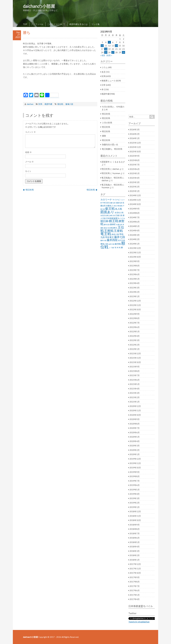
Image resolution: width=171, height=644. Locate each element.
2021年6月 (135, 380)
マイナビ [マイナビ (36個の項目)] (116, 200)
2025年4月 (135, 178)
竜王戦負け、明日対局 (112, 178)
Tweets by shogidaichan (139, 622)
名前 (28, 152)
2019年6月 (135, 485)
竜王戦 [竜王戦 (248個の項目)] (106, 234)
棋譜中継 (48, 104)
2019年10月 (135, 468)
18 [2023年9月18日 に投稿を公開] (106, 49)
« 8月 (103, 55)
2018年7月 (135, 533)
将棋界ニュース (109, 81)
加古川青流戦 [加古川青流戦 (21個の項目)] (118, 206)
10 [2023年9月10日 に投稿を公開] (102, 46)
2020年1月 (135, 454)
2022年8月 (135, 318)
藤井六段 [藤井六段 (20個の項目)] (103, 240)
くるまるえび (119, 162)
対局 (40, 104)
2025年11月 (135, 147)
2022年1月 (135, 349)
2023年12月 (135, 248)
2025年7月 (135, 165)
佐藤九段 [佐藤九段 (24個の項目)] (119, 203)
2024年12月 (135, 195)
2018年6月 (135, 538)
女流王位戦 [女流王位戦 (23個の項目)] (104, 215)
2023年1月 (135, 296)
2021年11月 (135, 358)
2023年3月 (135, 288)
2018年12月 (135, 511)
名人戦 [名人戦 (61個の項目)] (118, 209)
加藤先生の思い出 (110, 144)
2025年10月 (135, 151)
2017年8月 (135, 582)
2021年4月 (135, 389)
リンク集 (96, 24)
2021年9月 (135, 367)
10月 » (109, 55)
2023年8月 (135, 266)
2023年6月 (135, 274)
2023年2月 (135, 292)
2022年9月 (135, 314)
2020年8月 (135, 424)
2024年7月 (135, 217)
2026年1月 (135, 138)
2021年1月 (135, 402)
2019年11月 (135, 463)
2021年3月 (135, 393)
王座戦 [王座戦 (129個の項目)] (118, 231)
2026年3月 (135, 129)
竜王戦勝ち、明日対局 (112, 149)
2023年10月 (135, 257)
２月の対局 (107, 123)
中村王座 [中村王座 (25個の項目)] (106, 203)
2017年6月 (135, 590)
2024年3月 (135, 235)
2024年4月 (135, 230)
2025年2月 (135, 187)
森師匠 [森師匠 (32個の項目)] (113, 224)
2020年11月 (135, 410)
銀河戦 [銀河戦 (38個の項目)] (118, 244)
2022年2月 (135, 345)
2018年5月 (135, 542)
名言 (104, 72)
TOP (25, 24)
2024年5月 (135, 226)
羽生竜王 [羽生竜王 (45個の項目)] (109, 237)
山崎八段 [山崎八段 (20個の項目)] (112, 215)
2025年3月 (135, 182)
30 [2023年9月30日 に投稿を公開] (123, 52)
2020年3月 (135, 446)
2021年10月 (135, 362)
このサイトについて (56, 24)
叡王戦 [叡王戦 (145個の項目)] (110, 208)
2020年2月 (135, 450)
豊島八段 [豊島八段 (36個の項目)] (104, 244)
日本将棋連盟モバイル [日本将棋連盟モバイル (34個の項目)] (116, 218)
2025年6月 (135, 169)
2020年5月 (135, 437)
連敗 (104, 136)
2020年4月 (135, 441)
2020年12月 (135, 406)
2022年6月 (135, 327)
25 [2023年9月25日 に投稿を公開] (106, 52)
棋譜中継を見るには (78, 24)
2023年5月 (135, 279)
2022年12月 (135, 301)
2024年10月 (135, 204)
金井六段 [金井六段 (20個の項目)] (111, 244)
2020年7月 (135, 428)
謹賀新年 (106, 162)
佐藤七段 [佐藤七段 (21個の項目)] (112, 203)
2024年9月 (135, 209)
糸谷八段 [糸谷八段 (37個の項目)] (115, 234)
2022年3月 (135, 340)
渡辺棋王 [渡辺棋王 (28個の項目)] (114, 228)
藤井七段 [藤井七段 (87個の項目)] (120, 237)
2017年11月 (135, 569)
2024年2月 (135, 239)
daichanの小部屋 (39, 6)
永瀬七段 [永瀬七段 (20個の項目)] (119, 224)
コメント (30, 132)
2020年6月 (135, 432)
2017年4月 (135, 599)
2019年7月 (135, 481)
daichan (30, 104)
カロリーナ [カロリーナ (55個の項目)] (106, 199)
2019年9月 (135, 472)
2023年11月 (135, 252)
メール (29, 162)
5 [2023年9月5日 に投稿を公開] (109, 42)
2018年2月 (135, 555)
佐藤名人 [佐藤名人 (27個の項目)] (110, 206)
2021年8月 (135, 371)
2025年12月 (135, 143)
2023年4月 (135, 283)
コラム (105, 67)
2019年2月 (135, 503)
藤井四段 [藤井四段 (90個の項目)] (112, 240)
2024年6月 (135, 222)
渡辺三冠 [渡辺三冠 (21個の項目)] (107, 228)
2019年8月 (135, 476)
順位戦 (60, 104)
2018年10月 (135, 520)
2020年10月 (135, 415)
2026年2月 (135, 134)
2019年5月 (135, 490)
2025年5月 (135, 173)
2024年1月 (135, 244)
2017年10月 (135, 573)
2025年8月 (135, 160)
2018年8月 (135, 529)
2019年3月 (135, 498)
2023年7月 (135, 270)
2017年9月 (135, 577)
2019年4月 (135, 494)
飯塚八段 (69, 104)
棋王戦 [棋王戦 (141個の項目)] (114, 221)
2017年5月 (135, 595)
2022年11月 (135, 305)
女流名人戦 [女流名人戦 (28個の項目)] (119, 213)
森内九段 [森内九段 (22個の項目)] (107, 224)
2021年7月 (135, 375)
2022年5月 (135, 331)
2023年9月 (135, 261)
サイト (28, 171)
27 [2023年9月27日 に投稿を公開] (113, 52)
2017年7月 (135, 586)
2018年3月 (135, 551)
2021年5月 (135, 384)
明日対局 (30, 190)
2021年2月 (135, 397)
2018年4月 (135, 547)
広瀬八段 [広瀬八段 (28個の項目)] (119, 215)
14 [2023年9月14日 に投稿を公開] (116, 46)
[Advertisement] (60, 86)
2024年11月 (135, 200)
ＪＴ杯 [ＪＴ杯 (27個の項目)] (111, 248)
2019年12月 (135, 459)
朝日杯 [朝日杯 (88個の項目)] (104, 221)
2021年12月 (135, 353)
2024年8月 (135, 213)
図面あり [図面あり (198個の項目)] (107, 212)
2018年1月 (135, 560)
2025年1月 (135, 191)
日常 (104, 85)
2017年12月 (135, 564)
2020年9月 (135, 419)
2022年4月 (135, 336)
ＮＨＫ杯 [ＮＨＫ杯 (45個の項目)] (119, 247)
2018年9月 (135, 525)
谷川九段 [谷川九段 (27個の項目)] (122, 240)
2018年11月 (135, 516)
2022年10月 (135, 309)
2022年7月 (135, 323)
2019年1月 (135, 507)
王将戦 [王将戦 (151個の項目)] (109, 231)
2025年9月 (135, 156)
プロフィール (37, 24)
